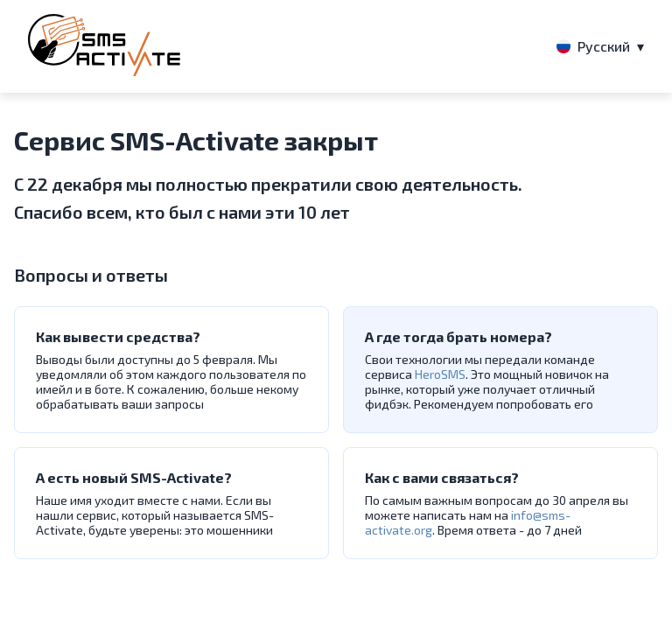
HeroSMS (440, 374)
